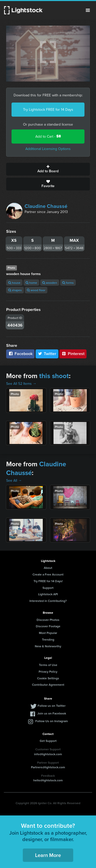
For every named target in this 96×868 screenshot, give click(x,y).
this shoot (54, 376)
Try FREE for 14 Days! (48, 581)
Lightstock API (48, 594)
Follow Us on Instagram (52, 721)
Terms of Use (48, 665)
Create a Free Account (48, 574)
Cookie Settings (48, 678)
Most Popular (48, 633)
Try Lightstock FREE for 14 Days (48, 109)
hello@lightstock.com (48, 780)
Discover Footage (48, 626)
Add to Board (48, 169)
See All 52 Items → (21, 383)
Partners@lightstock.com (48, 767)
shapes (15, 290)
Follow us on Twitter (52, 706)
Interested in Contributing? (48, 601)
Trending (48, 639)
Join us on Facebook (52, 713)
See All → (14, 480)
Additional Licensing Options (48, 149)
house (14, 283)
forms (68, 283)
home (31, 283)
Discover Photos (48, 620)
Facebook (20, 354)
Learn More (48, 855)
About (48, 568)
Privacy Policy (48, 672)
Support (48, 588)
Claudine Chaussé (46, 206)
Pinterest (73, 354)
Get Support (48, 741)
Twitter (47, 354)
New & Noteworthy (48, 646)
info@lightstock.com (48, 754)
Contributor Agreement (48, 685)
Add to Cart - (48, 136)
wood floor (36, 290)
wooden (50, 283)
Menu (88, 10)
